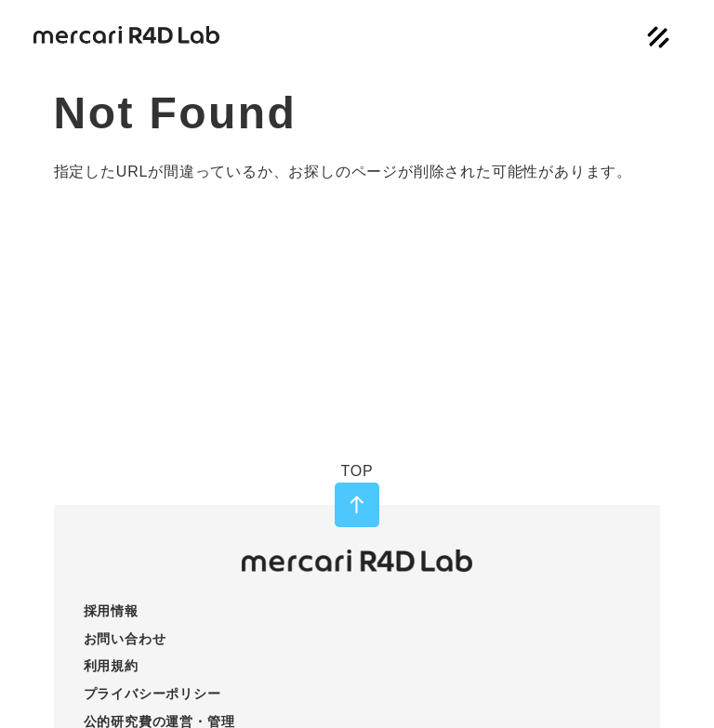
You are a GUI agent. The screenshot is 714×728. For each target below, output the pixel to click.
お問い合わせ (125, 639)
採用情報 (111, 611)
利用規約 (111, 666)
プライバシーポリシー (152, 694)
